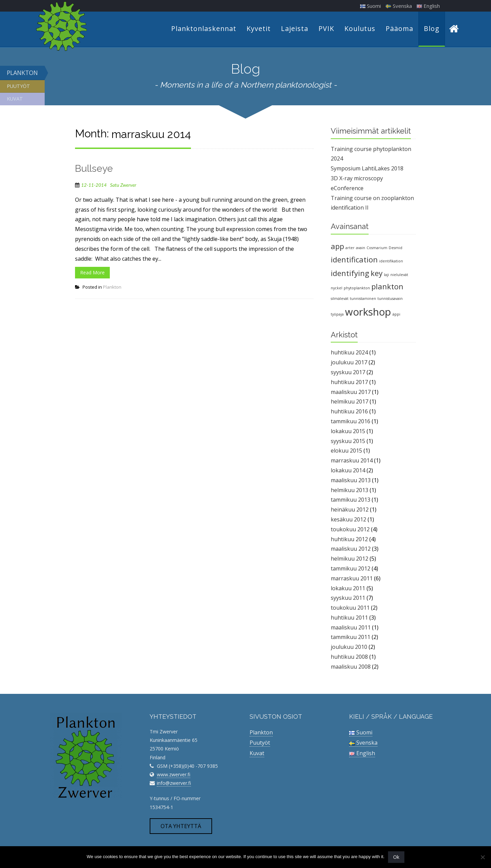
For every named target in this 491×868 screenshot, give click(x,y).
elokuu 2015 (346, 452)
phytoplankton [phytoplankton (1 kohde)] (357, 289)
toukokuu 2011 (350, 609)
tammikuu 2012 (351, 569)
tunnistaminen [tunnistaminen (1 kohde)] (363, 300)
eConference (347, 189)
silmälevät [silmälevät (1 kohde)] (340, 300)
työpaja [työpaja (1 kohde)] (337, 315)
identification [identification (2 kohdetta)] (354, 261)
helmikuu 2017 (349, 402)
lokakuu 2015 (348, 432)
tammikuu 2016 (351, 422)
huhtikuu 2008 (349, 658)
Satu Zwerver (123, 186)
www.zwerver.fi (174, 775)
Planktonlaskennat (204, 29)
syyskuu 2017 (348, 373)
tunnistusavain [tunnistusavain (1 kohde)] (390, 300)
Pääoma (399, 29)
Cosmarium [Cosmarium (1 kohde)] (377, 249)
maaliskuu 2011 (351, 628)
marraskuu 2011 (352, 579)
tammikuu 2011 (351, 638)
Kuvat (15, 100)
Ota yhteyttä (181, 827)
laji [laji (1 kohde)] (386, 275)
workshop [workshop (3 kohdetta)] (368, 313)
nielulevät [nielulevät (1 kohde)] (399, 275)
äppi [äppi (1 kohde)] (396, 315)
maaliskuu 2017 (351, 393)
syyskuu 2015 (348, 442)
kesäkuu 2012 (348, 520)
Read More (92, 273)
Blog (432, 29)
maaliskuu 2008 (351, 668)
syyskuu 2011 (348, 599)
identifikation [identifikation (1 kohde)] (391, 262)
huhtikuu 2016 (349, 412)
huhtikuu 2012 (349, 540)
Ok (396, 857)
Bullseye (94, 170)
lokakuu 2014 (348, 471)
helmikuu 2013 (349, 491)
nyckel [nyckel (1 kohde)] (337, 289)
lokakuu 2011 (348, 589)
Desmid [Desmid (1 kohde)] (396, 249)
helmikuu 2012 (349, 560)
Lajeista (295, 29)
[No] (482, 857)
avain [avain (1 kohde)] (361, 249)
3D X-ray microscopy (357, 179)
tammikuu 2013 (351, 501)
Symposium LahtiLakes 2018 (367, 169)
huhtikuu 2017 (349, 383)
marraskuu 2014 (352, 461)
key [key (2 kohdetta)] (377, 274)
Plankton (22, 74)
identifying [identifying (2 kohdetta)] (350, 274)
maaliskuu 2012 (351, 550)
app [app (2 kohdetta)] (337, 247)
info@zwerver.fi (174, 784)
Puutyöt (18, 87)
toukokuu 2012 (350, 530)
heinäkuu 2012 (350, 511)
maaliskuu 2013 (351, 481)
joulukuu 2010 (349, 648)
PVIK (326, 29)
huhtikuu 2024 (349, 353)
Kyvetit (259, 29)
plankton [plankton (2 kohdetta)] (387, 287)
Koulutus (360, 29)
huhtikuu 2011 (349, 619)
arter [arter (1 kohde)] (350, 249)
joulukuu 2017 (349, 363)
